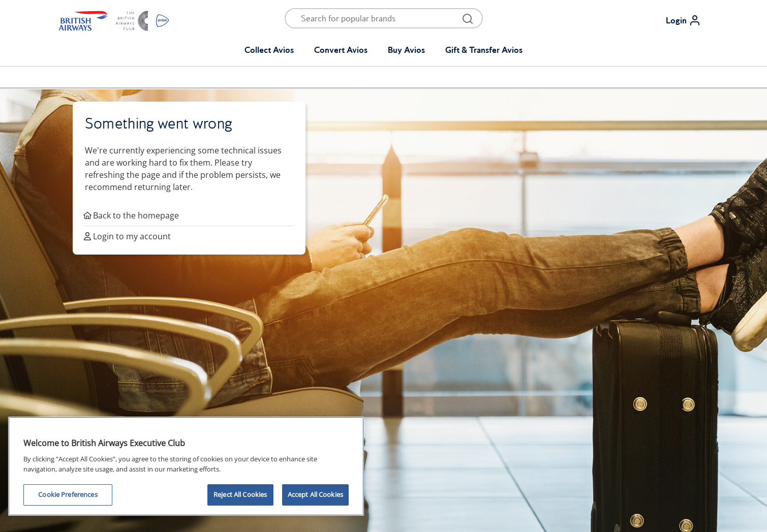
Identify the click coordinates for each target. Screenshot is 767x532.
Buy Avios (406, 50)
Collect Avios (269, 50)
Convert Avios (341, 50)
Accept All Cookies (315, 494)
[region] (186, 466)
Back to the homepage (132, 215)
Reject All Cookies (240, 494)
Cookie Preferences (68, 494)
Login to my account (128, 236)
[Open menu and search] (377, 18)
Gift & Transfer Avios (484, 50)
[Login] (687, 20)
